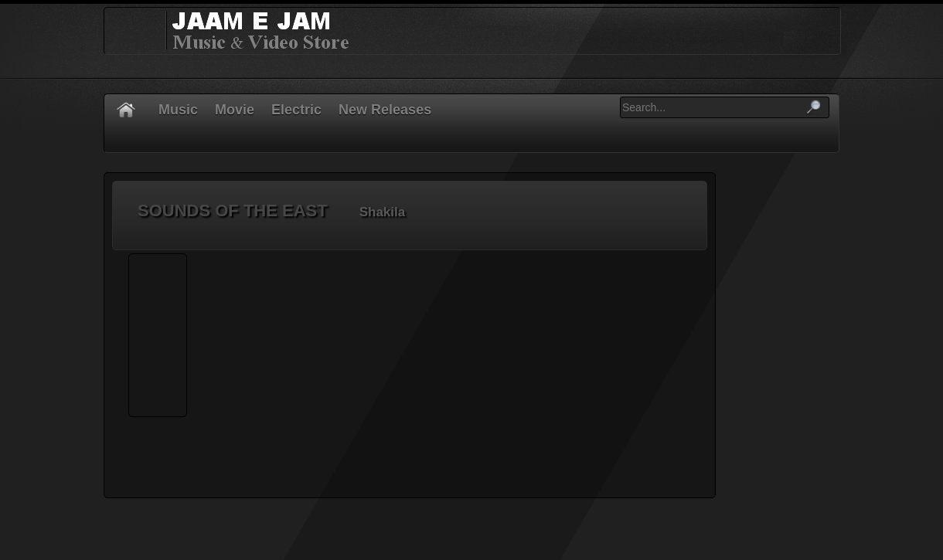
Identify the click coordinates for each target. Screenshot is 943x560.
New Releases (385, 110)
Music (178, 110)
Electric (296, 110)
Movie (235, 110)
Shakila (383, 212)
